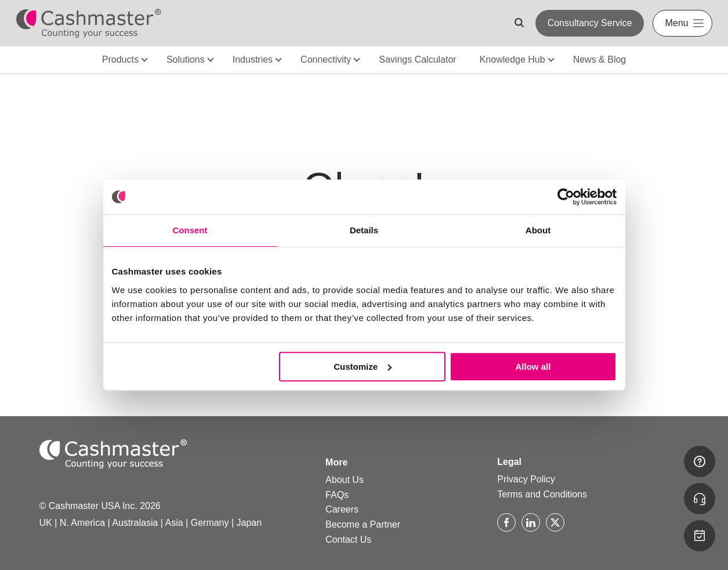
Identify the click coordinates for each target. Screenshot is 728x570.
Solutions (186, 59)
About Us (345, 480)
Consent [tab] (190, 230)
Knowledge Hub (513, 59)
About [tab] (538, 230)
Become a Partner (363, 524)
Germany (210, 523)
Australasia (135, 523)
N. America (82, 523)
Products (120, 59)
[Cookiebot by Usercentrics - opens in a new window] (566, 197)
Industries (253, 59)
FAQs (337, 495)
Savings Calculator (417, 59)
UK (46, 523)
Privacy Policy (526, 479)
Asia (174, 523)
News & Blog (600, 59)
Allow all (533, 367)
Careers (342, 509)
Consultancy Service (590, 23)
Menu (676, 23)
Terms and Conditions (542, 494)
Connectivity (326, 59)
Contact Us (348, 540)
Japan (249, 523)
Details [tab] (364, 230)
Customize (363, 367)
